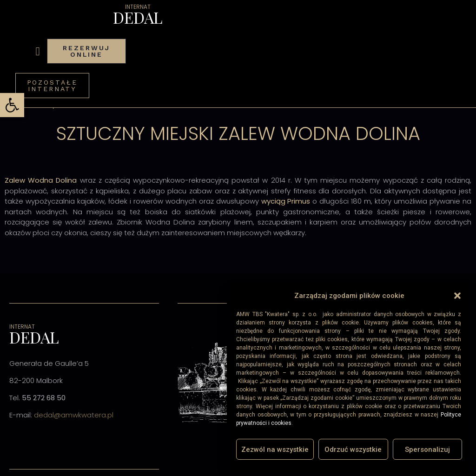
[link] (12, 105)
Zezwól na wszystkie (275, 450)
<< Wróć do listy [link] (30, 105)
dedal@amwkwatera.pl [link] (74, 415)
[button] (457, 296)
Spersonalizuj (427, 450)
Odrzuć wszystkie (353, 450)
